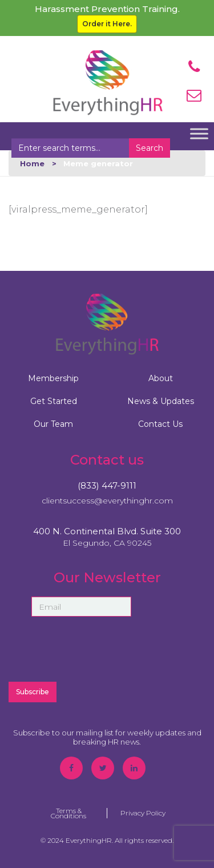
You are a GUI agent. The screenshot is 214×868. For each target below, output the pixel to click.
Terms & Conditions (68, 813)
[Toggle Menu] (199, 133)
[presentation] (107, 649)
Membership (53, 378)
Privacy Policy (143, 813)
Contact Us (160, 424)
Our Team (53, 424)
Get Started (54, 401)
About (161, 378)
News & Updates (161, 401)
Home (32, 163)
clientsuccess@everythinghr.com (107, 501)
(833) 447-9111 (107, 485)
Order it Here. (107, 24)
